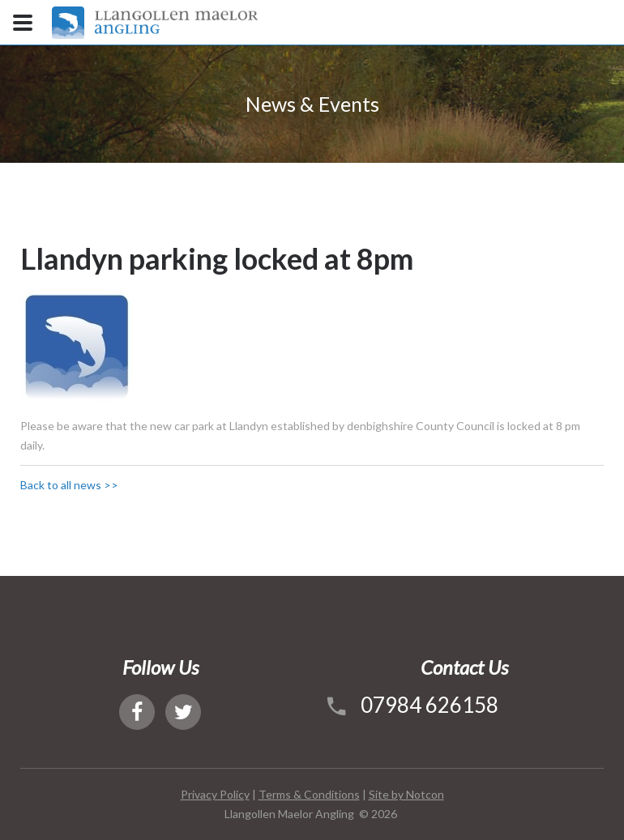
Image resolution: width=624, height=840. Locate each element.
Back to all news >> (69, 485)
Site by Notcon (406, 794)
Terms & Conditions (309, 794)
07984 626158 (430, 705)
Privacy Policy (215, 794)
